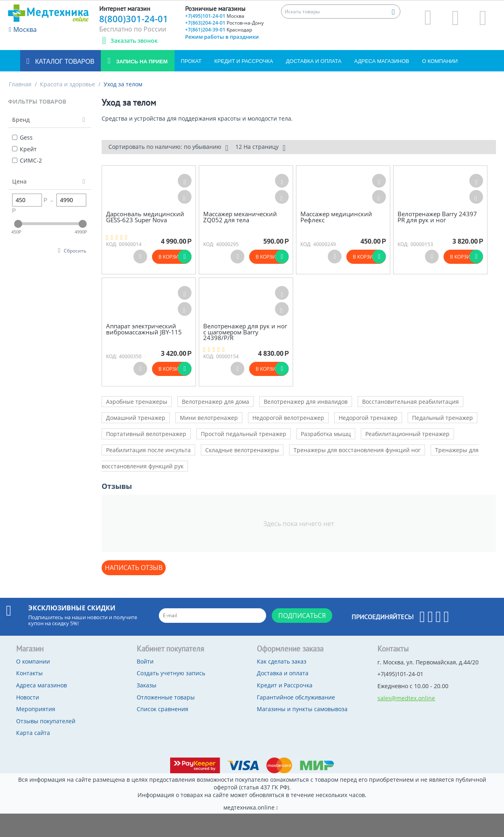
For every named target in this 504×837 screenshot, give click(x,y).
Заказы (147, 685)
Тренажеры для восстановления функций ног (357, 450)
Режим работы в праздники (222, 37)
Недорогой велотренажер (288, 418)
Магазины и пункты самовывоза (302, 709)
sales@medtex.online (406, 698)
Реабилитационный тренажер (407, 434)
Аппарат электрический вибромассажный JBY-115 (144, 329)
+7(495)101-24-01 (215, 16)
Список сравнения (162, 709)
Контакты (29, 673)
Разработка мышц (326, 434)
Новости (28, 697)
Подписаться (302, 616)
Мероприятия (36, 709)
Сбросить (75, 250)
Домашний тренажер (136, 418)
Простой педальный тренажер (244, 434)
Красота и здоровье (68, 84)
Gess (22, 137)
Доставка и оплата (313, 61)
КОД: (111, 244)
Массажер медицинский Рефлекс (336, 217)
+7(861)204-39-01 (219, 30)
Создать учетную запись (171, 673)
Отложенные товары (166, 697)
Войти (145, 661)
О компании (440, 61)
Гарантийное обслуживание (296, 697)
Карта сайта (33, 733)
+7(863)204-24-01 (224, 23)
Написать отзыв (134, 568)
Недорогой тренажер (368, 418)
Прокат (191, 61)
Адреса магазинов (382, 61)
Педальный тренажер (443, 418)
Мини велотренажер (209, 418)
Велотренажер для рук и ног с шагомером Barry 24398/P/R (245, 332)
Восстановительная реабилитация (410, 402)
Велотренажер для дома (216, 402)
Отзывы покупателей (46, 721)
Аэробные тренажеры (137, 402)
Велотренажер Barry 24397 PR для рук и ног (437, 217)
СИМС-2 (27, 160)
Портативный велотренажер (146, 434)
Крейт (24, 149)
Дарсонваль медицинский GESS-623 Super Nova (145, 217)
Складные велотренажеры (242, 450)
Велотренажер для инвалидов (306, 402)
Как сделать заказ (282, 661)
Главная (20, 84)
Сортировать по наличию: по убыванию (168, 148)
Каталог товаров (64, 62)
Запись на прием (141, 62)
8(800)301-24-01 (134, 19)
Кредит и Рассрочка (244, 61)
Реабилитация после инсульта (148, 450)
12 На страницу (260, 148)
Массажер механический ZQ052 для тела (240, 217)
